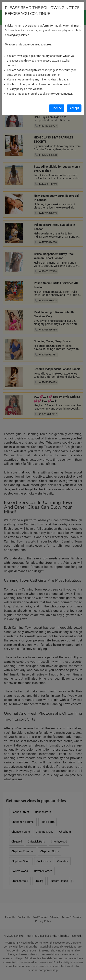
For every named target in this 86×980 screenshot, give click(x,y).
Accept (74, 108)
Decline (57, 108)
